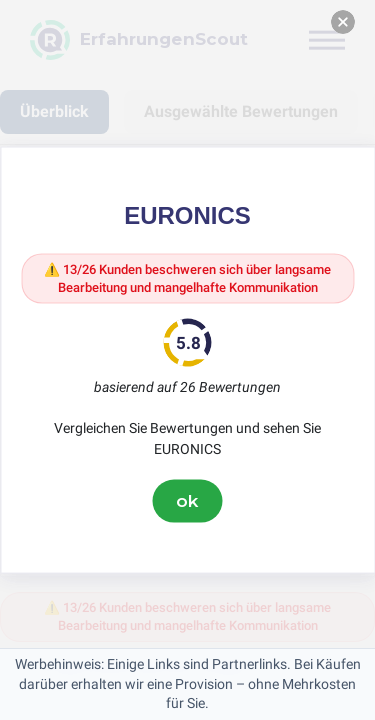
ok (188, 501)
